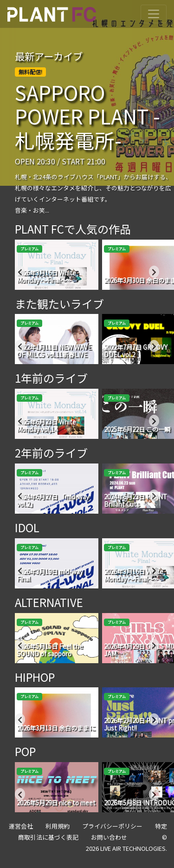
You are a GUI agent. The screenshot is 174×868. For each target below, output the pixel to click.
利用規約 (58, 826)
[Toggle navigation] (154, 14)
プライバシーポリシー (112, 826)
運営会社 (21, 826)
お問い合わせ (109, 837)
